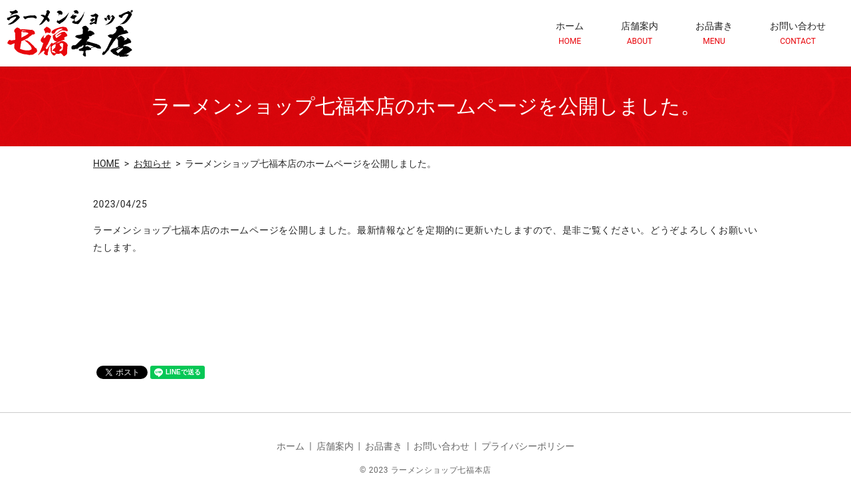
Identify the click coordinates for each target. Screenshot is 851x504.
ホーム (570, 34)
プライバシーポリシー (528, 446)
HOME (106, 164)
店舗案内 (640, 34)
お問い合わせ (798, 34)
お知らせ (152, 164)
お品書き (714, 34)
